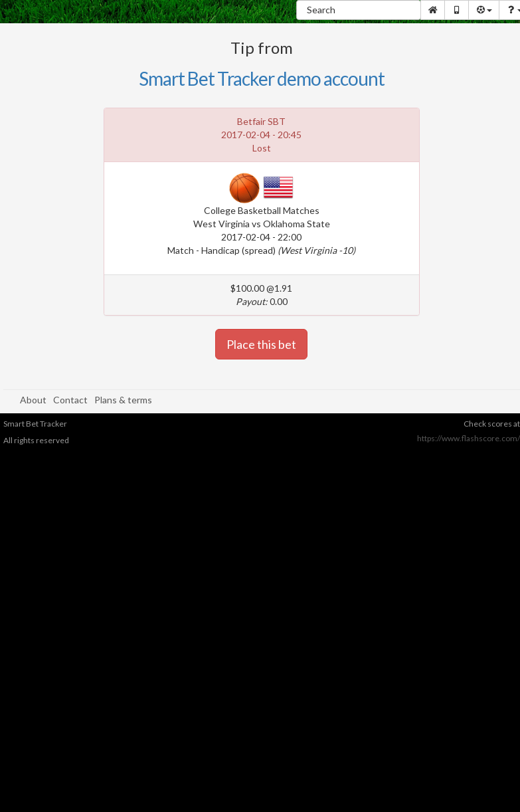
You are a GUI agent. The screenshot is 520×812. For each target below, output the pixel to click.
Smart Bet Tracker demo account (262, 78)
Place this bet (261, 344)
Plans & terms (123, 400)
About (33, 400)
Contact (70, 400)
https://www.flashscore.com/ (469, 438)
